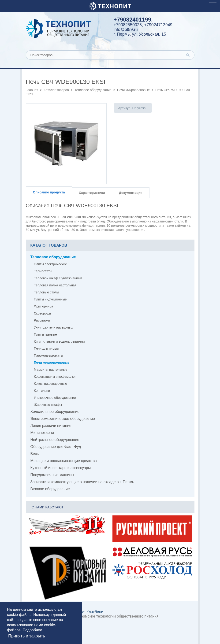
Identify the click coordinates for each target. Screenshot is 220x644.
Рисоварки (42, 320)
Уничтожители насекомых (54, 327)
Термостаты (43, 271)
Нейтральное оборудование (55, 440)
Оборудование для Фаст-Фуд (56, 447)
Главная (32, 90)
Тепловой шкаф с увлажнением (58, 278)
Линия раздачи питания (51, 426)
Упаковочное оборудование (55, 398)
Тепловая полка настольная (55, 285)
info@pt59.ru (126, 30)
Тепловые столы (47, 292)
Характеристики (92, 193)
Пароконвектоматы (48, 355)
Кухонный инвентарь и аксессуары (61, 468)
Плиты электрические (50, 264)
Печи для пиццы (46, 348)
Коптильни (42, 391)
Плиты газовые (45, 334)
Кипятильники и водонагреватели (59, 341)
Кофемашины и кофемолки (55, 377)
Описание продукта (49, 192)
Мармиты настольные (51, 370)
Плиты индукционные (50, 299)
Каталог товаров (56, 90)
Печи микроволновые (133, 90)
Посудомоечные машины (52, 475)
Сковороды (43, 313)
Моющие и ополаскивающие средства (64, 461)
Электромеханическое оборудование (63, 419)
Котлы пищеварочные (51, 384)
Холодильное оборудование (55, 412)
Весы (35, 454)
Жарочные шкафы (48, 405)
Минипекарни (42, 433)
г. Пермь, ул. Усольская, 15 (140, 34)
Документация (131, 193)
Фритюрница (44, 306)
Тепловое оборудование (93, 90)
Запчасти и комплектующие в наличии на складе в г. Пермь (82, 482)
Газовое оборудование (50, 489)
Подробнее (32, 630)
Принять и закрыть (27, 636)
